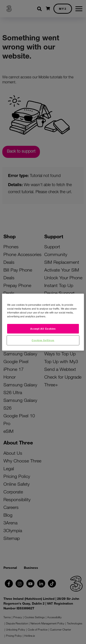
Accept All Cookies (43, 328)
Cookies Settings (43, 340)
